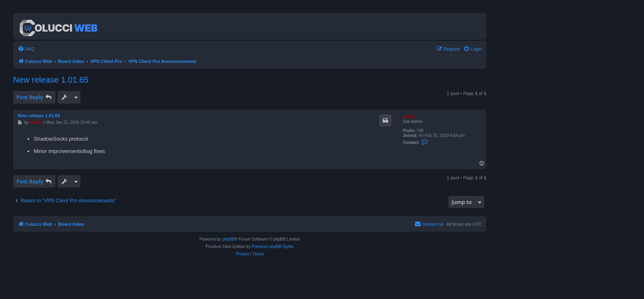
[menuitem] (26, 49)
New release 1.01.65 (51, 80)
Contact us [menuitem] (429, 224)
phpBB (228, 239)
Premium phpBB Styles (273, 247)
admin (409, 117)
